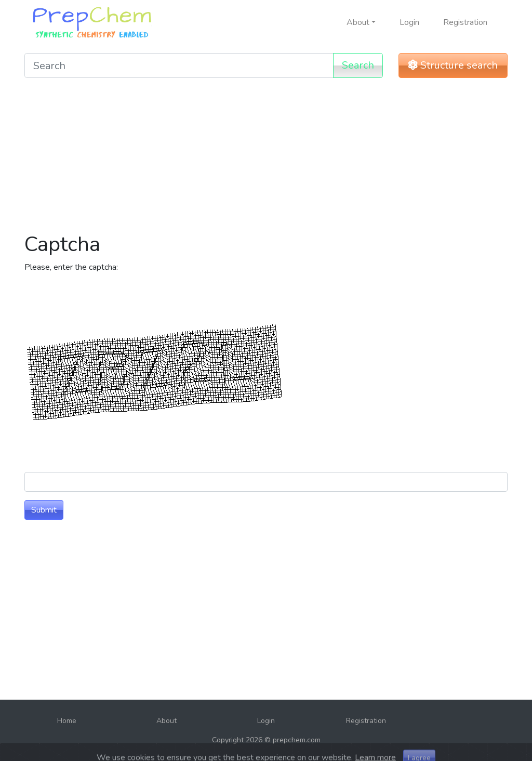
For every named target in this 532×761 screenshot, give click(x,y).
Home (67, 721)
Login (409, 22)
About (167, 721)
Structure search (453, 65)
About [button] (358, 22)
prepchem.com (297, 740)
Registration (465, 22)
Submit (44, 510)
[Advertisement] (266, 159)
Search (358, 65)
